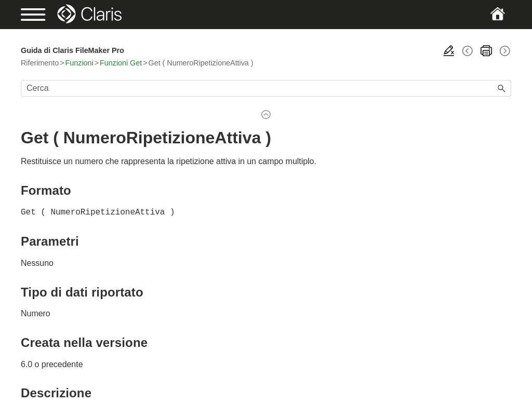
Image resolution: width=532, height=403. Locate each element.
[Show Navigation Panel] (44, 15)
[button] (502, 88)
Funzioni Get (121, 63)
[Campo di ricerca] (266, 88)
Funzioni (79, 63)
